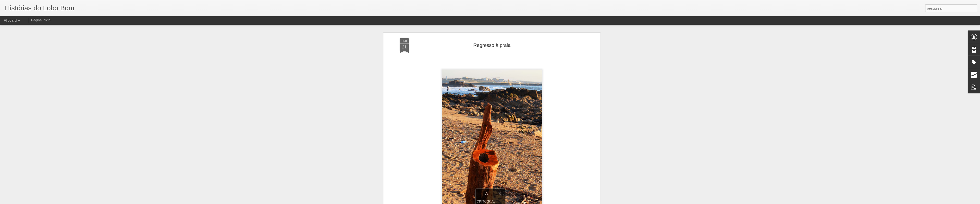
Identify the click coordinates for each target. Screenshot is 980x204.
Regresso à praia (492, 32)
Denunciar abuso (529, 201)
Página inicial (41, 20)
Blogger (512, 201)
